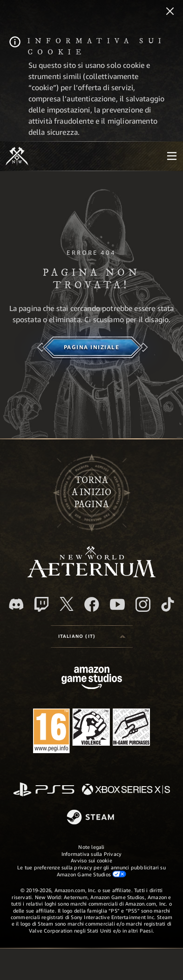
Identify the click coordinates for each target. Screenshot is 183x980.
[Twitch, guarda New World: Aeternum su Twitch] (41, 604)
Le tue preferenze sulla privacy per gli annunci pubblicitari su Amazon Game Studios (91, 871)
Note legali (91, 847)
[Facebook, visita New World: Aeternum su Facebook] (92, 604)
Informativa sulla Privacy (92, 854)
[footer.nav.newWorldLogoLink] (91, 575)
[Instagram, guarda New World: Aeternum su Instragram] (143, 604)
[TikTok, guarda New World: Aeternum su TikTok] (168, 604)
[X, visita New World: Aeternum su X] (67, 604)
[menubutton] (172, 156)
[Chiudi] (170, 12)
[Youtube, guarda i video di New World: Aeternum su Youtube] (117, 604)
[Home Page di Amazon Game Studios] (92, 679)
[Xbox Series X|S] (126, 790)
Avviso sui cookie (91, 860)
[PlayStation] (44, 790)
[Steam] (91, 818)
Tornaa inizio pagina (91, 493)
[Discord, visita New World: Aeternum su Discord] (16, 604)
